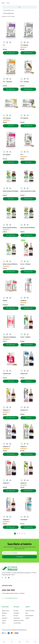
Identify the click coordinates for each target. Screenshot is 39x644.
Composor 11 (6, 410)
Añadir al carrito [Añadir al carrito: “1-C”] (12, 53)
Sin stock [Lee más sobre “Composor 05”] (29, 381)
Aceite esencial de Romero (10, 264)
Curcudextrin (24, 519)
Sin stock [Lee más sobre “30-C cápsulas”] (12, 162)
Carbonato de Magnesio (9, 337)
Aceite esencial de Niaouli (28, 228)
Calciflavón (23, 301)
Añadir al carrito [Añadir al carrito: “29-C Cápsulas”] (29, 126)
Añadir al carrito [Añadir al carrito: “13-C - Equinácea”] (12, 89)
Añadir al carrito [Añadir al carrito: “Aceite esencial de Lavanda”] (29, 199)
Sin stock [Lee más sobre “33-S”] (29, 162)
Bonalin (5, 301)
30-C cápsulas (7, 155)
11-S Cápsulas (24, 45)
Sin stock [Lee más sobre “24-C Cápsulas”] (12, 126)
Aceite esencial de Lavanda (28, 191)
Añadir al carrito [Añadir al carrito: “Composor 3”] (29, 454)
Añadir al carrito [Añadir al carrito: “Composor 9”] (12, 527)
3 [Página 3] (20, 534)
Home (3, 3)
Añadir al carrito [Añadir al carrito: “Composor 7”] (29, 491)
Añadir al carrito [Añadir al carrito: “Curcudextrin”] (29, 527)
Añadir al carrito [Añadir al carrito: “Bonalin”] (12, 308)
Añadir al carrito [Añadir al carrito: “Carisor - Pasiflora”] (29, 345)
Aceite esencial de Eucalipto (11, 191)
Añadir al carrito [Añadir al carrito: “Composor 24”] (12, 454)
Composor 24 (6, 447)
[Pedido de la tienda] (20, 13)
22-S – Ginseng (25, 82)
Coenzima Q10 (7, 374)
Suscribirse (20, 557)
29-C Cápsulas (24, 118)
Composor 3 (24, 447)
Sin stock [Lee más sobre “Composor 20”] (29, 418)
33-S (22, 155)
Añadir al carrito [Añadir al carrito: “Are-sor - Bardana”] (29, 272)
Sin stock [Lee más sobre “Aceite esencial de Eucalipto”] (12, 199)
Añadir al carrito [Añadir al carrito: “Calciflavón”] (29, 308)
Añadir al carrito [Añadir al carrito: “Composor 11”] (12, 418)
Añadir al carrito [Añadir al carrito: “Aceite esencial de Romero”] (12, 272)
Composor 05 (24, 374)
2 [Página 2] (17, 534)
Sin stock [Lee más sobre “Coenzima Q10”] (12, 381)
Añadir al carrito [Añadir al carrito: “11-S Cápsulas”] (29, 53)
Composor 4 (6, 483)
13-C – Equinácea (8, 82)
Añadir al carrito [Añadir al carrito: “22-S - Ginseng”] (29, 89)
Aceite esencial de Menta (10, 228)
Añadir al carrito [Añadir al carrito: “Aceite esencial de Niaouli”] (29, 235)
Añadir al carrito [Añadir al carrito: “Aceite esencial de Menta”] (12, 235)
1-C (4, 45)
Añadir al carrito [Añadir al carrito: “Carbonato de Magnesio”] (12, 345)
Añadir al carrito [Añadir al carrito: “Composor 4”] (12, 491)
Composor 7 (24, 483)
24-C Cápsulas (7, 118)
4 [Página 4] (22, 534)
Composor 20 (24, 410)
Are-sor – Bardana (25, 264)
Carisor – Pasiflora (25, 337)
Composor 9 (6, 519)
